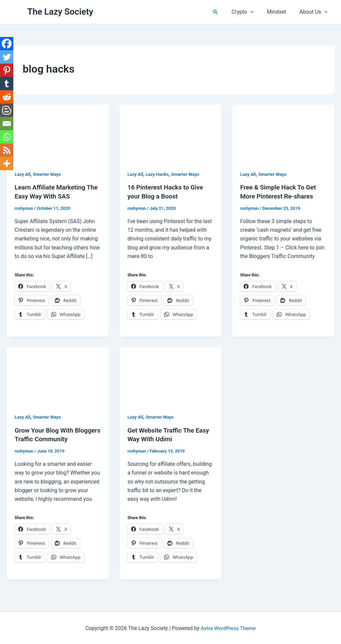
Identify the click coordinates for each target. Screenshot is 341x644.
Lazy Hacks (159, 174)
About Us (315, 12)
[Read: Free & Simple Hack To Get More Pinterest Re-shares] (283, 133)
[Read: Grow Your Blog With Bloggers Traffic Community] (58, 375)
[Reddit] (7, 97)
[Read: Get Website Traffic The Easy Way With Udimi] (171, 375)
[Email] (7, 124)
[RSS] (7, 150)
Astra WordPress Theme (228, 627)
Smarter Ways (48, 174)
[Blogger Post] (7, 110)
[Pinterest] (7, 70)
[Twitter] (7, 57)
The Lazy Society (60, 12)
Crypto (249, 12)
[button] (223, 12)
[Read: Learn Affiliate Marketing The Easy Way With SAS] (58, 133)
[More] (7, 163)
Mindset (281, 12)
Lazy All (23, 174)
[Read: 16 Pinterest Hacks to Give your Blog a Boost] (171, 133)
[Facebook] (7, 44)
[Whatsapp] (7, 137)
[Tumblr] (7, 84)
